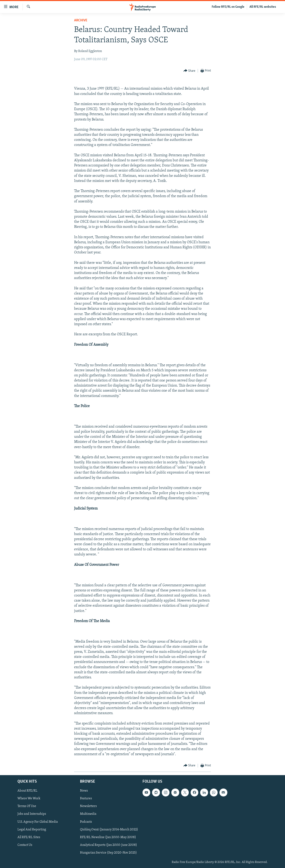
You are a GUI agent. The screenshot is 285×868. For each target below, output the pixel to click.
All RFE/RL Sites (29, 837)
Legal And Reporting (32, 830)
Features (86, 798)
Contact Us (25, 845)
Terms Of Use (27, 806)
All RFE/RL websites (263, 7)
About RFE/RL (27, 791)
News (84, 791)
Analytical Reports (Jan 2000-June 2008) (108, 845)
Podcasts (86, 822)
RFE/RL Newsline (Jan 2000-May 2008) (108, 837)
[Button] (189, 71)
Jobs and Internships (32, 814)
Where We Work (29, 798)
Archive (81, 20)
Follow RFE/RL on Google (228, 7)
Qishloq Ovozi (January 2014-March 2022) (109, 830)
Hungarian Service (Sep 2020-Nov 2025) (108, 853)
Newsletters (88, 806)
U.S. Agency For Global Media (38, 822)
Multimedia (88, 814)
